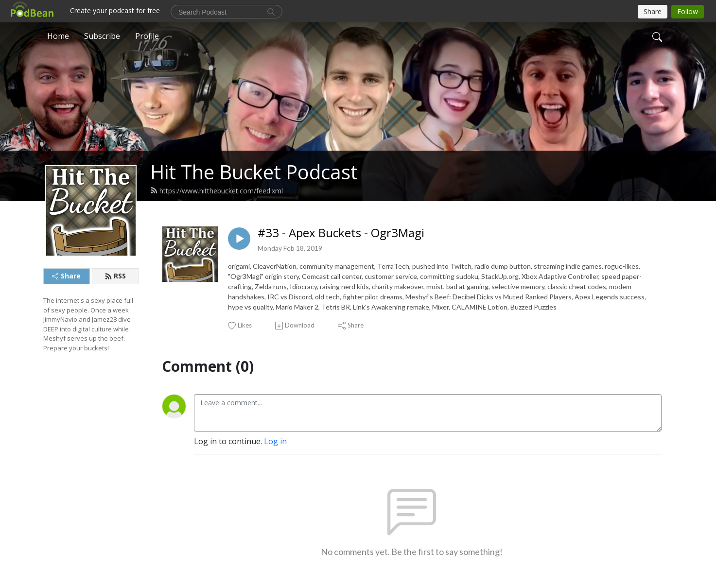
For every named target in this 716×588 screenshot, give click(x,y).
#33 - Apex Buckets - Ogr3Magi (341, 233)
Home (58, 36)
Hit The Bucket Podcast (254, 172)
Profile (147, 36)
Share (66, 276)
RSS (115, 276)
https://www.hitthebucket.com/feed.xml (217, 191)
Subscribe (102, 36)
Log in (275, 441)
